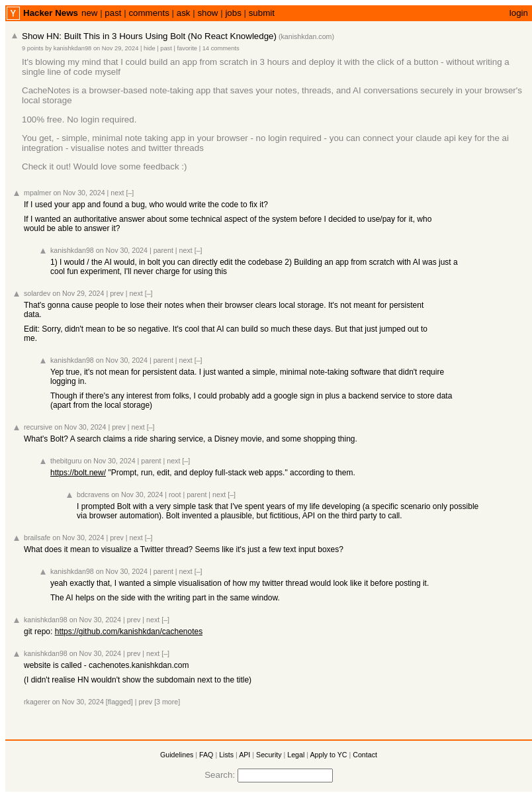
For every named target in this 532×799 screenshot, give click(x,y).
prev (117, 293)
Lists (226, 755)
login (519, 13)
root (175, 494)
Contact (365, 755)
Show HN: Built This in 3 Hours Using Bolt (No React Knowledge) (149, 36)
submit (262, 13)
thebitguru (66, 461)
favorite (187, 48)
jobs (233, 13)
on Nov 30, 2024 (79, 193)
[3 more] (167, 702)
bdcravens (93, 494)
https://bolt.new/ (78, 473)
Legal (296, 755)
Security (269, 755)
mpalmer (37, 193)
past (113, 13)
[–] (130, 193)
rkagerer (37, 702)
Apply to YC (328, 755)
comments (149, 13)
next (117, 193)
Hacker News (51, 13)
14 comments (221, 48)
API (244, 755)
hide (150, 48)
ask (184, 13)
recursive (38, 427)
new (89, 13)
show (207, 13)
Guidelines (177, 755)
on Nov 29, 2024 (116, 48)
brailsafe (37, 538)
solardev (37, 293)
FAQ (206, 755)
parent (163, 250)
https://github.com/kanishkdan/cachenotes (129, 632)
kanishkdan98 (73, 48)
